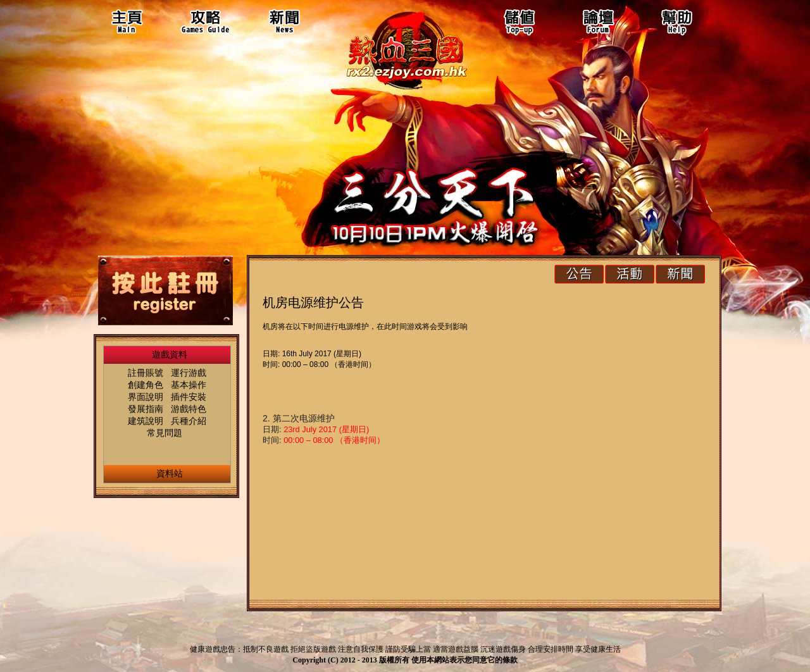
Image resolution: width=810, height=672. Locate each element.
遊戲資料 (170, 354)
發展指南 (146, 409)
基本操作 (189, 385)
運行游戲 (189, 373)
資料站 (170, 473)
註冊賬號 (146, 373)
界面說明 (146, 397)
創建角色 (146, 385)
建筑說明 (146, 421)
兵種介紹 (189, 421)
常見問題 (165, 433)
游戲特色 (189, 409)
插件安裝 (189, 397)
